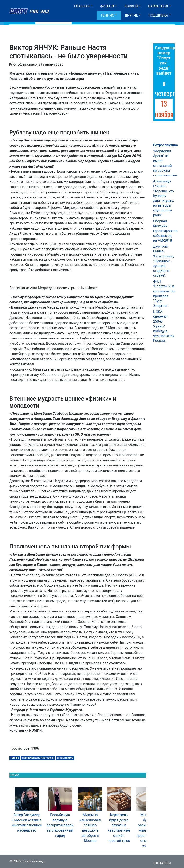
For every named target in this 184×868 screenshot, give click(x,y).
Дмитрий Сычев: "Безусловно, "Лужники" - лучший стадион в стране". (164, 261)
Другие (131, 15)
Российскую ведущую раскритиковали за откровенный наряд (60, 825)
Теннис (107, 15)
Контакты (162, 863)
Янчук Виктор (65, 758)
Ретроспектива (165, 145)
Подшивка (158, 15)
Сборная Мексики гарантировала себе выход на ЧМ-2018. (165, 231)
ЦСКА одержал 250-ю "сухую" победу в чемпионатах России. (164, 326)
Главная (82, 6)
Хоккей (131, 6)
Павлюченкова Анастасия (38, 758)
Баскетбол (158, 6)
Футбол (107, 6)
